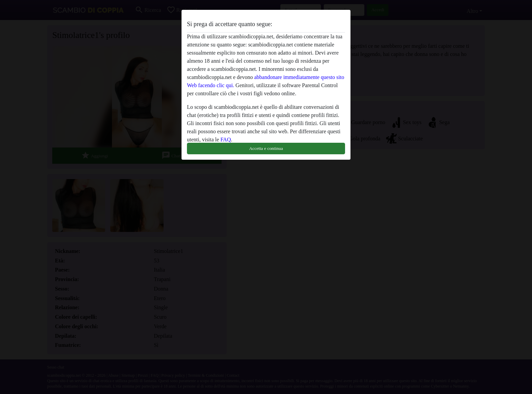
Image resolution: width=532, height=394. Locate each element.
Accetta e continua (266, 148)
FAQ (226, 140)
